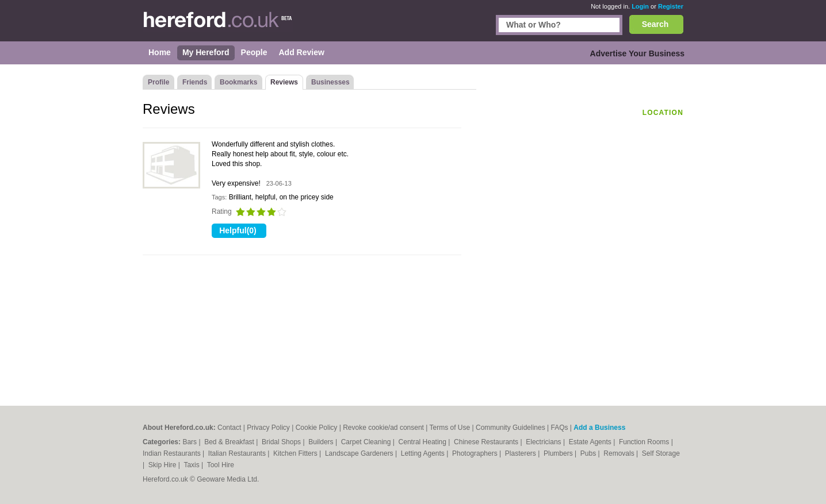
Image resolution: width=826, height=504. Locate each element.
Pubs (589, 453)
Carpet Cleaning (367, 442)
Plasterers (521, 453)
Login (640, 6)
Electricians (544, 442)
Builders (322, 442)
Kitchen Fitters (296, 453)
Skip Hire (163, 465)
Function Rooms (645, 442)
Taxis (192, 465)
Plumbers (559, 453)
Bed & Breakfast (230, 442)
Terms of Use (450, 428)
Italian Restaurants (238, 453)
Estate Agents (591, 442)
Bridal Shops (282, 442)
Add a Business (599, 428)
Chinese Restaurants (487, 442)
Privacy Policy (268, 428)
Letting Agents (424, 453)
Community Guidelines (510, 428)
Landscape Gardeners (360, 453)
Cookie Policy (317, 428)
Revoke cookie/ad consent (383, 428)
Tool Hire (221, 465)
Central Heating (424, 442)
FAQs (560, 428)
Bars (190, 442)
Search (655, 24)
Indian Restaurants (173, 453)
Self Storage (661, 453)
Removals (620, 453)
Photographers (476, 453)
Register (671, 6)
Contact (229, 428)
